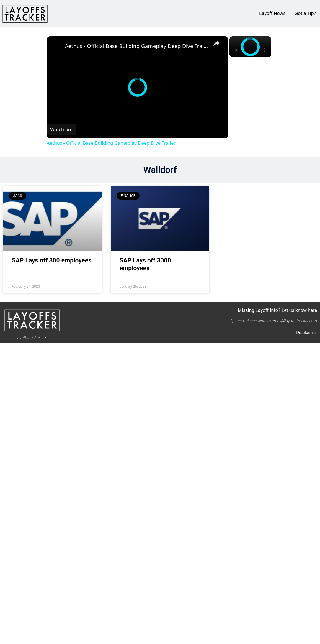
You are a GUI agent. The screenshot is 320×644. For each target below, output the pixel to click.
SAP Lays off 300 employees (52, 260)
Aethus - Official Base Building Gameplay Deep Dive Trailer (137, 46)
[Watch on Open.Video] (61, 129)
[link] (56, 46)
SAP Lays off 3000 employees (145, 264)
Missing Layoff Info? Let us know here (277, 310)
